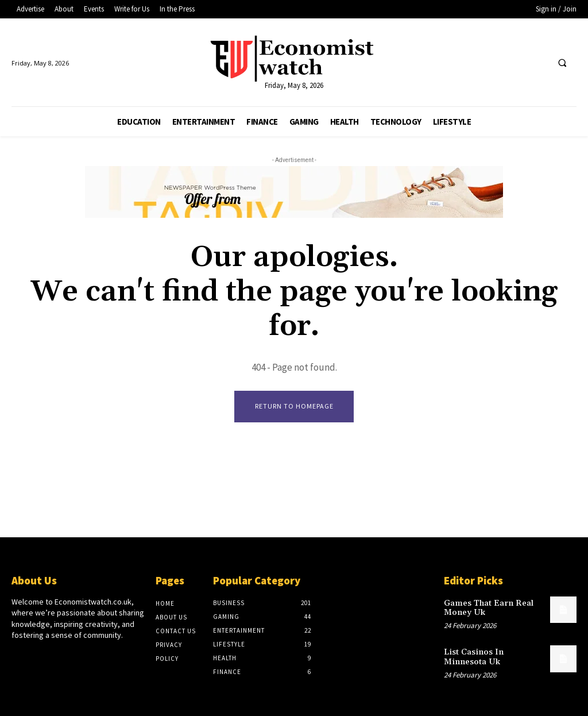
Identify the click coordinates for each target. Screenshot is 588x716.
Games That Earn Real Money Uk (486, 607)
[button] (562, 63)
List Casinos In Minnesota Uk (492, 655)
